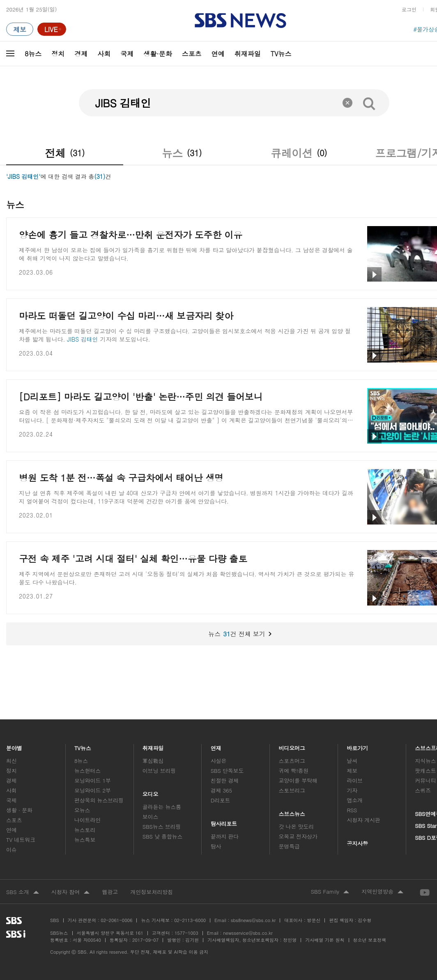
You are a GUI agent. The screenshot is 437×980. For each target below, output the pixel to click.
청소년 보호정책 (370, 940)
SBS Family (330, 892)
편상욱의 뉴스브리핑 (99, 800)
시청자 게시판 (363, 820)
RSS (352, 810)
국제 (127, 54)
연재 (216, 746)
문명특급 (289, 846)
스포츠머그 (292, 761)
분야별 (14, 746)
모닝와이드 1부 (93, 780)
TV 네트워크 (21, 840)
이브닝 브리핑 (159, 771)
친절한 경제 (225, 780)
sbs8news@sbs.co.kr (253, 920)
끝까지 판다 (225, 836)
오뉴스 (82, 810)
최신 (11, 761)
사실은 (219, 761)
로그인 (409, 9)
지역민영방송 (382, 892)
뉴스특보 (85, 840)
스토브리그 (292, 790)
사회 (104, 54)
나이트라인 (87, 820)
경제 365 (221, 790)
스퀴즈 (423, 790)
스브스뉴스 (292, 812)
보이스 (151, 817)
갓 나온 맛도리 (297, 826)
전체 (65, 153)
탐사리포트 (224, 822)
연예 (218, 54)
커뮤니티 (425, 780)
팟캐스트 (425, 771)
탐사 (216, 846)
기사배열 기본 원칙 (325, 940)
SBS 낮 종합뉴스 (163, 836)
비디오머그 (292, 746)
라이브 (355, 780)
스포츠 (192, 54)
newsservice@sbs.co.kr (248, 933)
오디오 (151, 792)
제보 (352, 771)
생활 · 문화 (19, 810)
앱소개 (355, 800)
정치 (58, 54)
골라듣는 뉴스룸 (162, 807)
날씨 (352, 761)
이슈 (11, 849)
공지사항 (357, 843)
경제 (81, 54)
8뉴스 (33, 54)
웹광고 (110, 892)
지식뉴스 (425, 761)
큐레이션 (299, 153)
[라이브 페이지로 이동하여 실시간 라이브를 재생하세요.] (52, 29)
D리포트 (221, 800)
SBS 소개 (23, 892)
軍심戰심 (153, 761)
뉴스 (182, 153)
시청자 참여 (70, 892)
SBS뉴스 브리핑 (162, 826)
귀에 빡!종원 (294, 771)
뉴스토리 (85, 830)
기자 (352, 790)
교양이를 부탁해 (298, 780)
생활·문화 (158, 54)
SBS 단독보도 (227, 771)
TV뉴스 (281, 54)
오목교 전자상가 (298, 836)
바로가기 (357, 746)
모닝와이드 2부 (93, 790)
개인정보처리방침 (152, 892)
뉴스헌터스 (87, 771)
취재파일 (248, 54)
